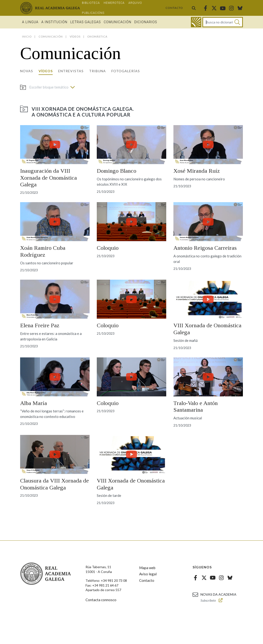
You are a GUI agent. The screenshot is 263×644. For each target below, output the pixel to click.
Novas (27, 71)
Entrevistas (71, 71)
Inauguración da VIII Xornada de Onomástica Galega (49, 178)
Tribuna (97, 71)
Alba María (34, 403)
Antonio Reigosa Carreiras (205, 248)
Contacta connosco (101, 600)
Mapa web (147, 568)
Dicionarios (146, 22)
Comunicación (118, 22)
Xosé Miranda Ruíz (197, 171)
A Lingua (30, 22)
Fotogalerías (126, 71)
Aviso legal (148, 574)
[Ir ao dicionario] (196, 22)
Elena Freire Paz (40, 325)
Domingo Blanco (117, 171)
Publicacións (93, 13)
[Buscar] (237, 22)
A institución (54, 22)
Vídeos (46, 71)
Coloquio (108, 248)
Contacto (174, 8)
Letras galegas (85, 22)
